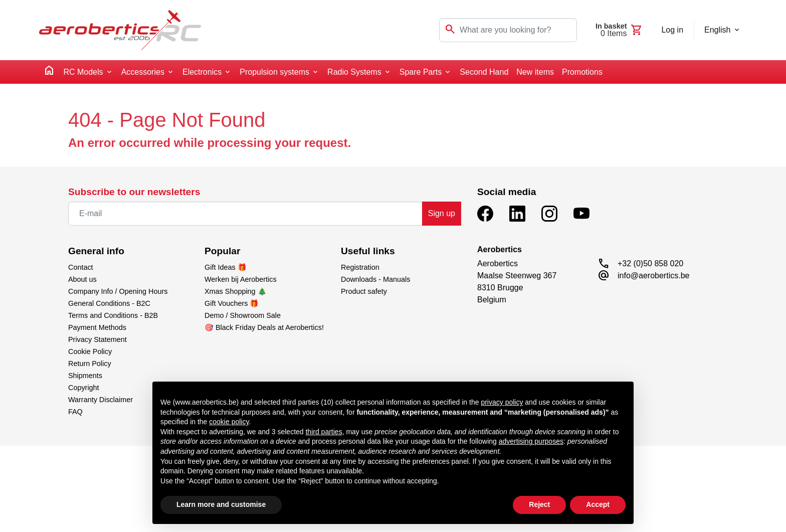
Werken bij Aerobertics (241, 279)
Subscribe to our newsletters (134, 192)
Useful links (368, 251)
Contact (81, 267)
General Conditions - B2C (109, 303)
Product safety (364, 291)
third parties (324, 432)
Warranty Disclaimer (101, 400)
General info (96, 251)
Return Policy (90, 364)
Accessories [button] (143, 72)
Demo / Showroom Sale (243, 315)
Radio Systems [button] (354, 72)
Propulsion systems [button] (274, 72)
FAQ (75, 412)
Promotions (582, 72)
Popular (222, 251)
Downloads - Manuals (375, 279)
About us (82, 279)
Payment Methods (97, 327)
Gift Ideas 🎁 (226, 267)
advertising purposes (531, 441)
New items (535, 72)
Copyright (84, 388)
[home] (49, 72)
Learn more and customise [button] (221, 504)
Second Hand (484, 72)
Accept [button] (598, 504)
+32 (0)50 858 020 (650, 263)
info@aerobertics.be (653, 276)
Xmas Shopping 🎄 (236, 291)
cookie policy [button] (229, 422)
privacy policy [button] (502, 402)
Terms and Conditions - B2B (113, 315)
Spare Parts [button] (421, 72)
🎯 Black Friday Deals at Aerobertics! (264, 327)
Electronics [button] (202, 72)
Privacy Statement (97, 339)
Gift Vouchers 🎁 (232, 303)
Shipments (85, 376)
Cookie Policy (90, 351)
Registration (360, 267)
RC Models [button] (83, 72)
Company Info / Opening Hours (118, 291)
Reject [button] (539, 504)
